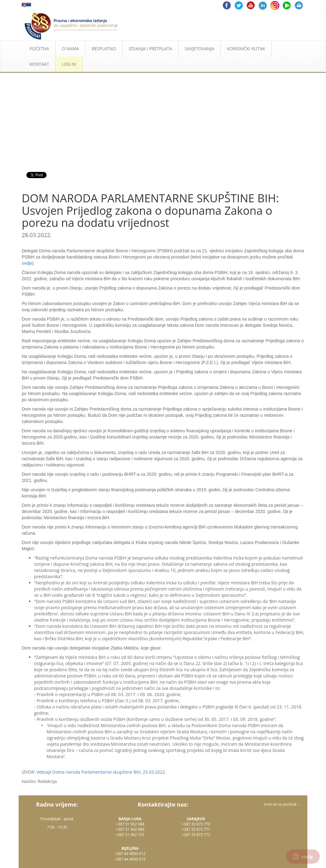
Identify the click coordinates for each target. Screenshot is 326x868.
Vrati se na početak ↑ (282, 804)
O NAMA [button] (70, 49)
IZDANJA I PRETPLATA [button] (150, 49)
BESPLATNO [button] (104, 49)
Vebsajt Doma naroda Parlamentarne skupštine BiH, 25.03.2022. (101, 772)
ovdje (27, 263)
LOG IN (69, 64)
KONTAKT (39, 64)
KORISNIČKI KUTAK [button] (246, 49)
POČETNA (39, 49)
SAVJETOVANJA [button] (199, 49)
